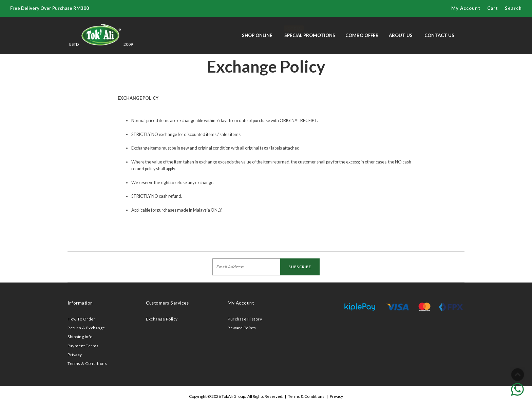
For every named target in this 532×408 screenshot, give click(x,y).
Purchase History (245, 319)
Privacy (75, 355)
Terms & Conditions (87, 363)
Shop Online (257, 35)
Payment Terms (83, 346)
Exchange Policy (162, 319)
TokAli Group (233, 396)
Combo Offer (362, 35)
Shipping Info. (81, 337)
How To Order (81, 319)
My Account (466, 8)
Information (80, 303)
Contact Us (439, 35)
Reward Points (242, 328)
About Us (401, 35)
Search (513, 8)
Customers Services (167, 303)
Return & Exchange (86, 328)
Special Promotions (310, 32)
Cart (493, 8)
